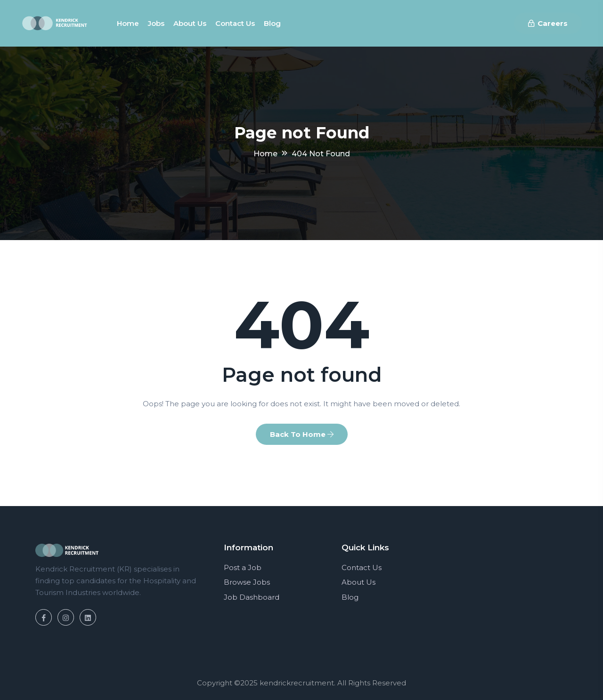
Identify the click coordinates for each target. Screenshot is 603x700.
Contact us (235, 23)
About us (190, 23)
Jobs (156, 23)
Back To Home (302, 434)
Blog (272, 23)
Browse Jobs (247, 582)
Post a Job (243, 567)
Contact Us (362, 567)
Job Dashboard (252, 597)
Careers (548, 23)
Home (128, 23)
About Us (359, 582)
